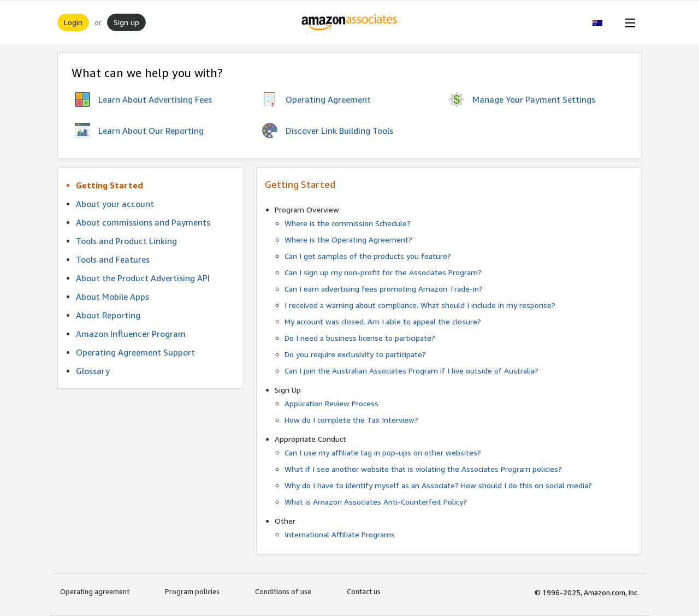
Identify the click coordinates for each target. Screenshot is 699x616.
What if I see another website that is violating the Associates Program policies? (423, 469)
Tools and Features (113, 259)
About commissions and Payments (143, 222)
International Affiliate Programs (340, 534)
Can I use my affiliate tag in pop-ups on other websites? (383, 452)
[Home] (350, 22)
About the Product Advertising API (143, 278)
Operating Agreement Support (135, 352)
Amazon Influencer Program (131, 334)
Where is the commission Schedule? (348, 223)
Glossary (93, 371)
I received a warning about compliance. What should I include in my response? (420, 305)
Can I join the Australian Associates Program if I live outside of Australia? (411, 371)
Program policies (192, 591)
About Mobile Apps (112, 297)
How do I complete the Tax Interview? (351, 420)
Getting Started (109, 185)
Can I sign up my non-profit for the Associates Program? (383, 272)
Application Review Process (331, 403)
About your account (115, 204)
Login (73, 22)
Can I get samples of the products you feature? (368, 256)
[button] (603, 22)
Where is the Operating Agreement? (348, 239)
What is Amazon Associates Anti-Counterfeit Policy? (376, 502)
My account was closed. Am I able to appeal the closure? (383, 321)
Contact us (364, 591)
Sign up (126, 22)
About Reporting (108, 315)
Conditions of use (283, 591)
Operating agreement (95, 591)
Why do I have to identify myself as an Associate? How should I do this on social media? (438, 485)
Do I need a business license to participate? (360, 338)
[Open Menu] (628, 22)
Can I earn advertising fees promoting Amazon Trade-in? (384, 289)
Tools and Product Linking (126, 241)
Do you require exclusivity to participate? (355, 354)
